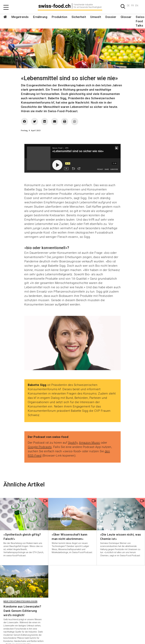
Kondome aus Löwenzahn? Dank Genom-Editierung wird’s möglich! (22, 611)
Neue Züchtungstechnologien (20, 601)
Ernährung (40, 17)
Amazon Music (89, 443)
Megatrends (20, 17)
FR (132, 6)
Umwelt (96, 17)
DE (128, 6)
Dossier (111, 17)
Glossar (126, 17)
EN (137, 6)
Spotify (73, 443)
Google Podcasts (40, 447)
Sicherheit (79, 17)
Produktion (59, 17)
